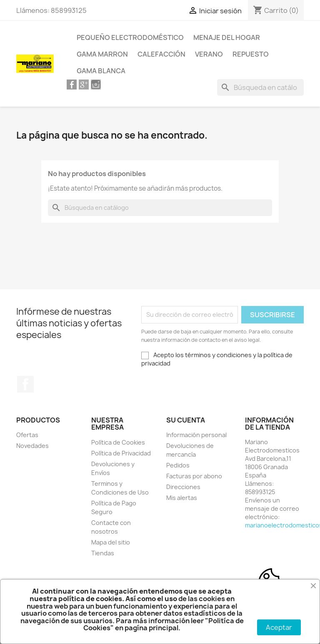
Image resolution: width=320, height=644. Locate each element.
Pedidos (178, 465)
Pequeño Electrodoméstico (130, 37)
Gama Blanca (101, 71)
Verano (209, 54)
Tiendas (103, 553)
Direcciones (183, 487)
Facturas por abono (194, 476)
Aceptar (279, 627)
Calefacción (161, 54)
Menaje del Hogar (227, 37)
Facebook (25, 384)
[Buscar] (260, 87)
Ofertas (27, 435)
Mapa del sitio (111, 542)
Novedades (32, 446)
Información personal (196, 435)
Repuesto (251, 54)
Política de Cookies (118, 442)
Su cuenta (186, 420)
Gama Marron (102, 54)
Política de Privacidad (121, 453)
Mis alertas (182, 498)
